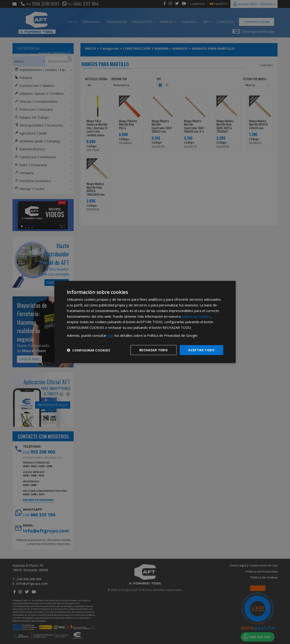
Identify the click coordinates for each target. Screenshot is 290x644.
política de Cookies (196, 316)
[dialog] (145, 322)
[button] (88, 350)
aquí (111, 335)
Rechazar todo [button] (153, 350)
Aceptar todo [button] (201, 350)
